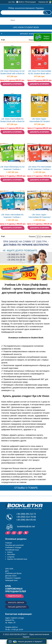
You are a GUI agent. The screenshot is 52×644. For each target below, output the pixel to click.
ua (10, 2)
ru (14, 2)
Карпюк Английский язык (17, 559)
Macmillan (11, 554)
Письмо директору (17, 607)
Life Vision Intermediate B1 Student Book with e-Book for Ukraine (12, 120)
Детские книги (11, 576)
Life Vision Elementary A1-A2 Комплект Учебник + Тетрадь (12, 168)
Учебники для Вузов (13, 573)
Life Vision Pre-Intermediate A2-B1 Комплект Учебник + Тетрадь (40, 168)
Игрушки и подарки (13, 578)
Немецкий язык (11, 580)
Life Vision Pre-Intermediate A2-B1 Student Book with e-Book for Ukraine (40, 73)
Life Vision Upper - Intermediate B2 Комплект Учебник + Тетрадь (40, 216)
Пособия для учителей (14, 545)
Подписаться (14, 596)
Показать (32, 40)
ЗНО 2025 (9, 569)
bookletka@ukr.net (26, 527)
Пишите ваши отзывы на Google (20, 533)
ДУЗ (7, 571)
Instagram (14, 533)
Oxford (10, 552)
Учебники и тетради (13, 547)
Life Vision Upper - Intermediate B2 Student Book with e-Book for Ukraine (40, 120)
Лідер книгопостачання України (26, 8)
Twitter (26, 533)
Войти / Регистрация (27, 2)
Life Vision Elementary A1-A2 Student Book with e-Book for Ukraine (12, 73)
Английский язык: (12, 550)
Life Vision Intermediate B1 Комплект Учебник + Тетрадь (12, 216)
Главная (8, 543)
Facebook (8, 533)
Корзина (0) (43, 2)
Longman (11, 557)
